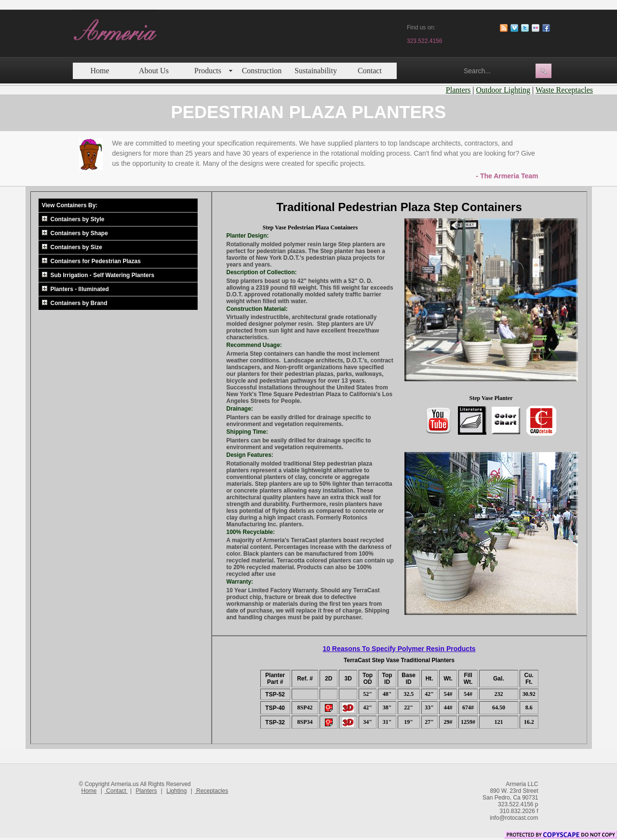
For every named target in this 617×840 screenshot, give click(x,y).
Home (100, 71)
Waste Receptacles (564, 90)
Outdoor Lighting (503, 90)
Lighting (176, 791)
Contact (370, 71)
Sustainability (316, 71)
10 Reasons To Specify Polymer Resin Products (399, 649)
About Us (154, 71)
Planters (458, 90)
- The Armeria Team (507, 176)
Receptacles (211, 791)
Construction (262, 71)
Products (208, 71)
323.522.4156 (424, 41)
